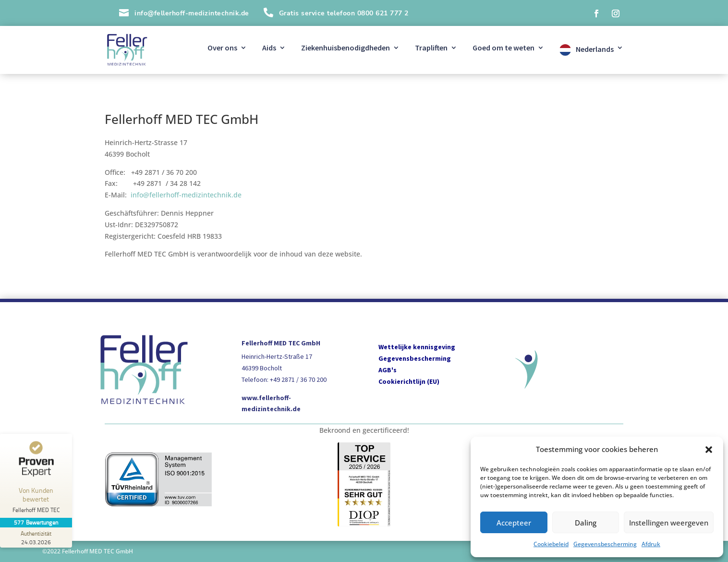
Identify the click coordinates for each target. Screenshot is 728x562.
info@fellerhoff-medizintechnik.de (186, 195)
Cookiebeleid (551, 544)
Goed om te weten (504, 48)
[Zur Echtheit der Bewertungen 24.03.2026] (36, 538)
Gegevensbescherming (605, 544)
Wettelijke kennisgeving (417, 347)
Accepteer (514, 523)
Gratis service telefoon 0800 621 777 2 (344, 13)
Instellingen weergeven (669, 523)
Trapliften (431, 48)
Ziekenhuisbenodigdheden (346, 48)
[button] (709, 450)
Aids (269, 48)
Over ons (222, 48)
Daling (586, 523)
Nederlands (595, 49)
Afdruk (651, 544)
